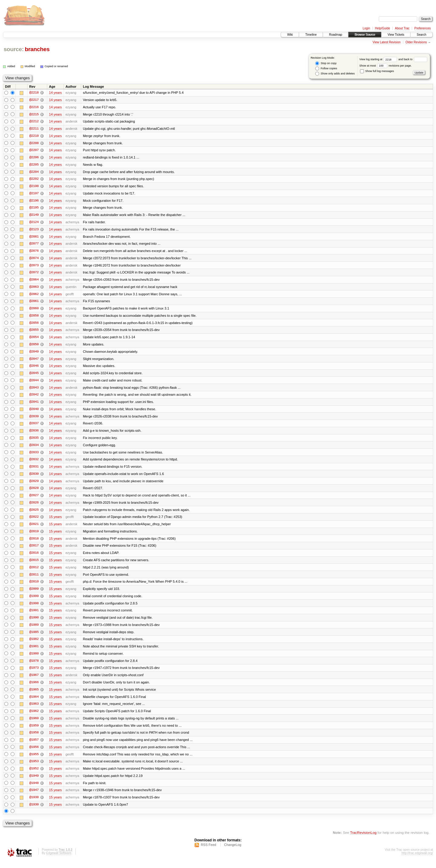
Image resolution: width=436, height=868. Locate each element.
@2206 (34, 158)
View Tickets (396, 35)
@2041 (34, 405)
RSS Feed (208, 852)
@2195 (34, 209)
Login (366, 28)
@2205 (34, 165)
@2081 (34, 238)
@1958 (34, 739)
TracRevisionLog (363, 839)
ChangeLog (233, 852)
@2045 (34, 376)
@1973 (34, 673)
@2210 (34, 136)
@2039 (34, 419)
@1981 (34, 652)
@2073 (34, 267)
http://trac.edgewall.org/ (417, 860)
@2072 (34, 274)
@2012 (34, 572)
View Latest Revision (386, 42)
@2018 (34, 543)
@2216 (34, 107)
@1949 (34, 782)
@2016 (34, 557)
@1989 (34, 630)
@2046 (34, 368)
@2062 (34, 296)
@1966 (34, 688)
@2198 (34, 187)
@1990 (34, 623)
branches (37, 49)
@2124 (34, 223)
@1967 (34, 681)
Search (421, 35)
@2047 (34, 361)
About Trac (402, 28)
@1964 (34, 703)
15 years (55, 521)
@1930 (34, 811)
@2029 (34, 485)
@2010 (34, 586)
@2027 (34, 499)
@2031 (34, 470)
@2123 (34, 231)
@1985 (34, 637)
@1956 (34, 753)
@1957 (34, 746)
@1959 (34, 732)
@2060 (34, 310)
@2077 (34, 245)
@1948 (34, 790)
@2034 (34, 448)
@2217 (34, 100)
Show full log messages (377, 71)
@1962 (34, 717)
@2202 (34, 180)
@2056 (34, 325)
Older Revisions (416, 42)
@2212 (34, 122)
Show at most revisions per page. (386, 66)
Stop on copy (326, 63)
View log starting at (379, 59)
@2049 (34, 354)
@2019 (34, 536)
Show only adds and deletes (335, 74)
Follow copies (326, 69)
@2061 (34, 303)
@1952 (34, 775)
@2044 (34, 383)
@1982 (34, 644)
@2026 (34, 506)
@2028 (34, 492)
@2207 (34, 151)
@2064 (34, 281)
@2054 (34, 339)
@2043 (34, 390)
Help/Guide (382, 28)
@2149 (34, 216)
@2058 (34, 318)
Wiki (290, 35)
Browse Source (365, 35)
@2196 (34, 201)
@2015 (34, 565)
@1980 (34, 659)
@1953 (34, 768)
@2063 (34, 289)
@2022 (34, 521)
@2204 (34, 172)
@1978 (34, 666)
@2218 (34, 93)
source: (14, 49)
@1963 (34, 710)
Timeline (311, 35)
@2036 (34, 434)
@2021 (34, 528)
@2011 (34, 579)
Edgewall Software (59, 860)
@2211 (34, 129)
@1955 (34, 761)
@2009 (34, 594)
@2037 (34, 427)
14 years (55, 93)
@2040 (34, 412)
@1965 (34, 695)
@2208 (34, 143)
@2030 (34, 477)
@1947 (34, 797)
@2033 (34, 456)
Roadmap (336, 35)
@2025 (34, 514)
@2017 (34, 550)
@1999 (34, 601)
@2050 (34, 347)
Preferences (423, 28)
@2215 (34, 114)
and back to (413, 59)
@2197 (34, 194)
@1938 (34, 804)
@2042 (34, 398)
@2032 (34, 463)
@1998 (34, 608)
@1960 (34, 724)
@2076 (34, 252)
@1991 (34, 615)
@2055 (34, 332)
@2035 (34, 441)
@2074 (34, 260)
